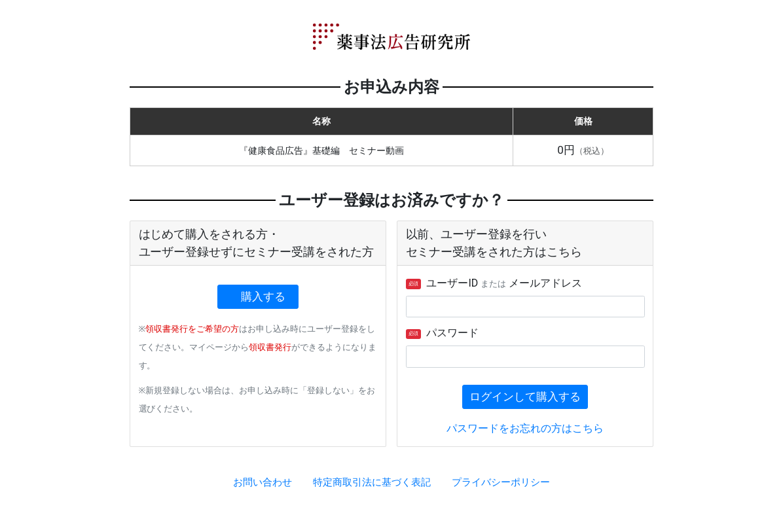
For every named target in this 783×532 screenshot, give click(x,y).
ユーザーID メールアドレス (494, 283)
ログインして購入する (525, 397)
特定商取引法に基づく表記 (372, 482)
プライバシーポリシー (501, 482)
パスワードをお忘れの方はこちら (525, 428)
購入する (264, 296)
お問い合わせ (263, 482)
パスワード (443, 333)
